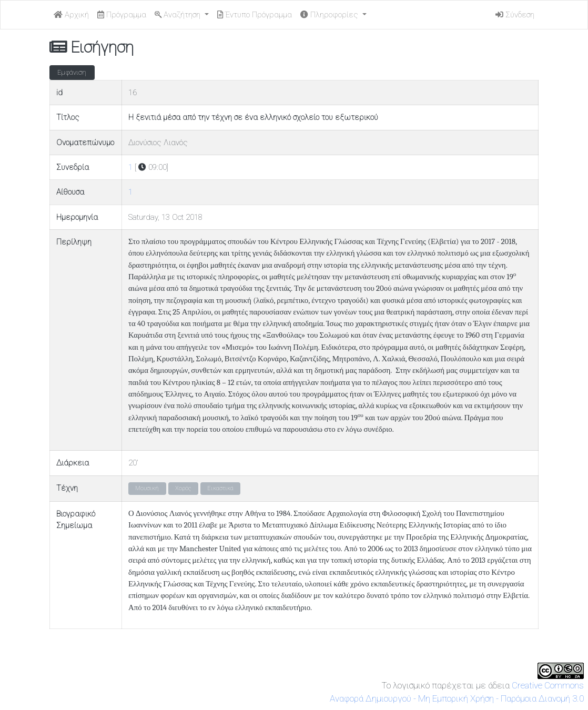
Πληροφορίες (330, 15)
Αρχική (71, 15)
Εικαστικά (220, 488)
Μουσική (147, 488)
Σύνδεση (515, 15)
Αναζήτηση (179, 15)
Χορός (183, 488)
